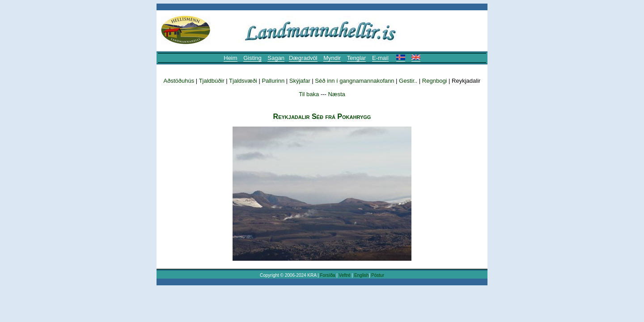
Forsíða (328, 275)
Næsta (336, 94)
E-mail (380, 58)
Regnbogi (435, 81)
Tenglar (357, 58)
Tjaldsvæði (243, 81)
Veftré (345, 275)
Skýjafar (300, 81)
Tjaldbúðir (212, 81)
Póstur (378, 275)
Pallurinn (273, 81)
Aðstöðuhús (179, 81)
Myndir (332, 58)
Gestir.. (409, 81)
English (362, 275)
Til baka (309, 94)
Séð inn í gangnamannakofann (354, 81)
